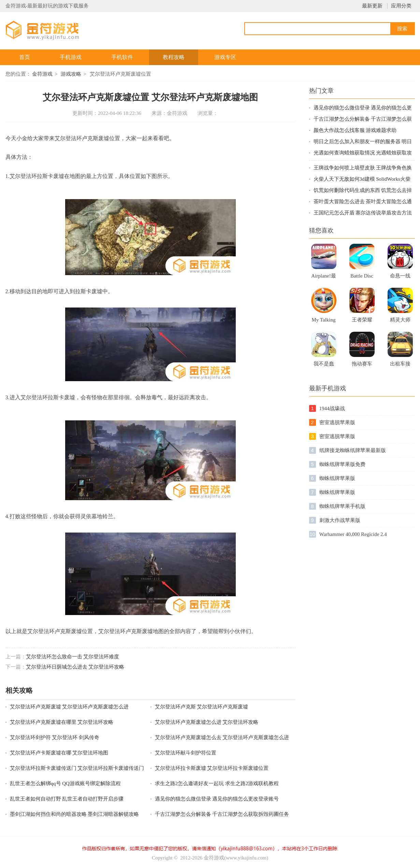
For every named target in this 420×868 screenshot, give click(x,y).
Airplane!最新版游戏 (323, 278)
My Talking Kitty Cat (324, 322)
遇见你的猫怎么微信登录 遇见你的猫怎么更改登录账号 (217, 799)
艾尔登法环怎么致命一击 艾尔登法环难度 (73, 657)
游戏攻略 (71, 74)
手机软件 (122, 57)
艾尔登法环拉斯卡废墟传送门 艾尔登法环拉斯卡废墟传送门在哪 (77, 769)
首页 (25, 57)
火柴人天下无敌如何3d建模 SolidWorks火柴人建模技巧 (362, 179)
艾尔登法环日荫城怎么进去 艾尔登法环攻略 (75, 667)
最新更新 (372, 6)
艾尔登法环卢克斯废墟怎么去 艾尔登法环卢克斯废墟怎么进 (222, 737)
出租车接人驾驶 (400, 366)
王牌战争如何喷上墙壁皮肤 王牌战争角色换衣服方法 (363, 168)
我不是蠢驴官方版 (324, 366)
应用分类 (401, 6)
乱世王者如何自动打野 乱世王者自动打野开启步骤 (67, 799)
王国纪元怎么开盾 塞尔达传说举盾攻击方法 (363, 213)
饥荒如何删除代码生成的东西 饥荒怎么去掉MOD (363, 191)
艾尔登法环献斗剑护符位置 (186, 753)
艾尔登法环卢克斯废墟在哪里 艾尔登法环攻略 (62, 722)
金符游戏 (42, 74)
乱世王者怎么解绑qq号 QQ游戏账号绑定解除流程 (65, 783)
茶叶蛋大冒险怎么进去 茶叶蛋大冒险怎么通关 (363, 202)
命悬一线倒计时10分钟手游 (400, 278)
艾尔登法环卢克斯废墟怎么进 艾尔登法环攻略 (207, 722)
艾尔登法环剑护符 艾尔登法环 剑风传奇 (55, 737)
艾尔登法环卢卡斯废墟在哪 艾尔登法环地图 (59, 753)
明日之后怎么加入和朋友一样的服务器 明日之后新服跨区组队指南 (363, 142)
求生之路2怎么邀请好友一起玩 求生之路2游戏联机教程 (217, 783)
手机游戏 (71, 57)
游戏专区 (225, 57)
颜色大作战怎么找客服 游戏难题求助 (355, 130)
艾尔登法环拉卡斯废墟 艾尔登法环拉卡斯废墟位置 (212, 768)
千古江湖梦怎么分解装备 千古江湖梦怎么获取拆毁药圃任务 (222, 814)
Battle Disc (362, 276)
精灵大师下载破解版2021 (400, 322)
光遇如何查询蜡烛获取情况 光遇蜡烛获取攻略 (363, 153)
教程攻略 (174, 57)
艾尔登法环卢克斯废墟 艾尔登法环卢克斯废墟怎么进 (69, 707)
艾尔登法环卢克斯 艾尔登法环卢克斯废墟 (202, 707)
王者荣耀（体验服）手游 (362, 322)
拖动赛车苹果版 (362, 366)
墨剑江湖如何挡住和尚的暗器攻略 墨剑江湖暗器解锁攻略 (75, 814)
